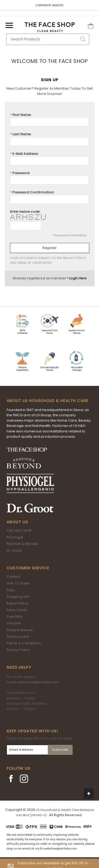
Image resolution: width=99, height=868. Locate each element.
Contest (13, 577)
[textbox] (48, 39)
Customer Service (28, 568)
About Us (17, 522)
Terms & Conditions (24, 643)
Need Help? (19, 667)
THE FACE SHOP (19, 531)
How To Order (18, 583)
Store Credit (17, 610)
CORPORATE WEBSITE (49, 5)
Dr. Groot (14, 550)
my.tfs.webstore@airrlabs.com (33, 682)
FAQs (11, 590)
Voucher (14, 623)
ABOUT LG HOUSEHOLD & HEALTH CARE (48, 401)
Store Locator (18, 637)
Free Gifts (15, 617)
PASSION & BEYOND (22, 544)
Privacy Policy (18, 650)
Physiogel (15, 537)
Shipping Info (18, 597)
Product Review (20, 630)
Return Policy (18, 603)
